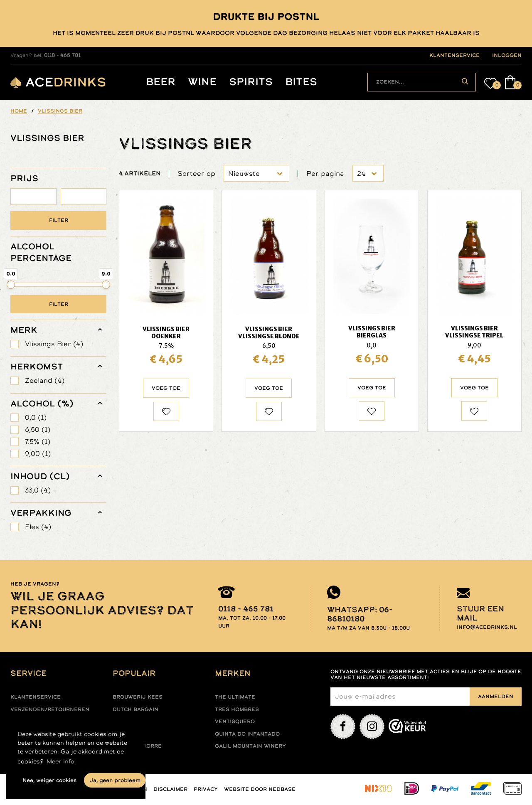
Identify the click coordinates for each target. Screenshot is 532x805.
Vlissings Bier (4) (54, 344)
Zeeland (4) (45, 380)
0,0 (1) (36, 417)
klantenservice (454, 55)
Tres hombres (237, 709)
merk (24, 330)
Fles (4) (38, 527)
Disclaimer (170, 789)
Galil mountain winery (250, 746)
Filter (59, 220)
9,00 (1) (38, 454)
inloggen (507, 55)
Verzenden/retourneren (50, 709)
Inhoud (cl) (40, 476)
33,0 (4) (38, 490)
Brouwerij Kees (138, 697)
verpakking (41, 513)
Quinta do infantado (247, 734)
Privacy (206, 789)
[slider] (11, 285)
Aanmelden (496, 697)
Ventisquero (235, 721)
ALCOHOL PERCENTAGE (41, 252)
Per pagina (325, 174)
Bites (301, 82)
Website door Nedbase (260, 789)
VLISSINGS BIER (47, 138)
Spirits (251, 82)
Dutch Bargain (135, 709)
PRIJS (24, 178)
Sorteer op (196, 174)
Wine (202, 82)
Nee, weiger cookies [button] (49, 780)
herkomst (37, 367)
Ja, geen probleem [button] (115, 780)
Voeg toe (166, 388)
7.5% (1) (38, 442)
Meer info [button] (60, 761)
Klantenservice (36, 697)
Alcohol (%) (42, 404)
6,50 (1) (38, 430)
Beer (161, 82)
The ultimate (235, 697)
